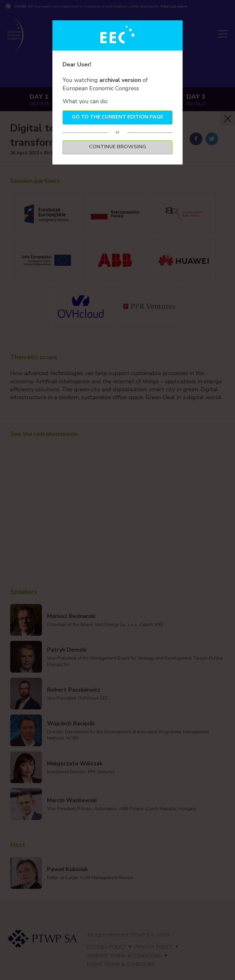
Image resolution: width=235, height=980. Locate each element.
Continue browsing (117, 147)
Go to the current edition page (117, 117)
